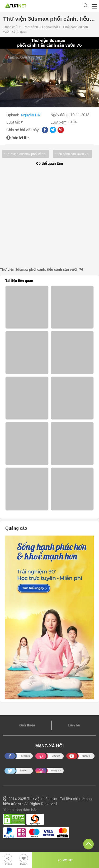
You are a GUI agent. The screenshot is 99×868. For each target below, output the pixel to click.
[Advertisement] (49, 217)
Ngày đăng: (61, 115)
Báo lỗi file (20, 138)
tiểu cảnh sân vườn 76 (73, 154)
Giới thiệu (27, 725)
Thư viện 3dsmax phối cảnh (25, 154)
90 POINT (65, 860)
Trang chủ (10, 27)
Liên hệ (74, 725)
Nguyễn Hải (31, 115)
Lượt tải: (14, 122)
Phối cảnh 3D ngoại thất (41, 27)
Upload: (13, 115)
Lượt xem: (60, 122)
